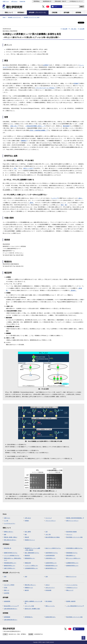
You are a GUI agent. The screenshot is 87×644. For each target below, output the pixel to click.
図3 (66, 205)
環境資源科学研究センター (52, 566)
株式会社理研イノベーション (11, 606)
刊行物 (6, 588)
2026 (5, 577)
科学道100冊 (48, 590)
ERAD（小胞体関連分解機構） (39, 130)
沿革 (46, 532)
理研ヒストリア (70, 590)
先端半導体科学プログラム (52, 553)
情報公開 (27, 537)
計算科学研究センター (51, 558)
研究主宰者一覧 (8, 548)
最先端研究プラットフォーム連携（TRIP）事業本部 (32, 549)
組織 (5, 534)
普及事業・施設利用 (71, 601)
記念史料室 (7, 593)
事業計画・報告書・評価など (11, 537)
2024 (47, 577)
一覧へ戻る (73, 29)
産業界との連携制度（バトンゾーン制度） (33, 602)
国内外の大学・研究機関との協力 (32, 609)
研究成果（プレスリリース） (15, 17)
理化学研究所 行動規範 (71, 532)
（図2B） (31, 203)
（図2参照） (73, 290)
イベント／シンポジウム (72, 585)
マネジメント (69, 534)
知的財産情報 (7, 601)
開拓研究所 (27, 555)
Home (4, 17)
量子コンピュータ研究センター (73, 558)
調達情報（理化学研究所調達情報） (75, 518)
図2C (62, 205)
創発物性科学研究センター (72, 566)
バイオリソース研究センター (31, 566)
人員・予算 (48, 534)
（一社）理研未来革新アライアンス (75, 606)
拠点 (26, 534)
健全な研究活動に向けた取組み (53, 537)
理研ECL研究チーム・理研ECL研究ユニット (13, 559)
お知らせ (47, 585)
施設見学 (27, 590)
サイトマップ (49, 518)
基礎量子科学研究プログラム (11, 553)
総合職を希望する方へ (51, 617)
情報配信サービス (29, 588)
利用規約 (27, 521)
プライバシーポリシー (51, 521)
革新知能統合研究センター (10, 563)
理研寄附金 (37, 1)
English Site (22, 1)
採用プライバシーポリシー (72, 521)
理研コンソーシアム (50, 606)
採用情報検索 (7, 617)
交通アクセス (6, 1)
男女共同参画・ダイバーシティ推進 (74, 537)
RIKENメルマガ (58, 7)
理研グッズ (7, 590)
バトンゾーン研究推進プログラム (12, 555)
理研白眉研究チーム (71, 555)
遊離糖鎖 (24, 141)
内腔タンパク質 (28, 168)
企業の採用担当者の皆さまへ (11, 609)
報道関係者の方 (47, 1)
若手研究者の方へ (29, 617)
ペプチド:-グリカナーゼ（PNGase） (46, 88)
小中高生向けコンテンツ (76, 1)
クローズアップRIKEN (9, 585)
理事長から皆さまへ (9, 532)
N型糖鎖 (77, 83)
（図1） (15, 168)
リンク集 (6, 521)
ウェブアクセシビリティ (10, 523)
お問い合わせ (14, 1)
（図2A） (80, 198)
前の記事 (65, 29)
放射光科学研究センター (51, 568)
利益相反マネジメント (30, 540)
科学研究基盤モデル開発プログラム (74, 548)
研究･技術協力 (49, 601)
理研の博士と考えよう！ (30, 585)
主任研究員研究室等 (50, 555)
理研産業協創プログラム (72, 553)
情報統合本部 (28, 563)
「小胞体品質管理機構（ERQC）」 (35, 126)
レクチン (55, 198)
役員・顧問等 (28, 532)
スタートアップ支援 (29, 606)
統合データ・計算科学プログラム (53, 548)
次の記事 (82, 29)
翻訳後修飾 (67, 126)
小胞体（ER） (14, 126)
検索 (81, 7)
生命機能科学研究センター (72, 563)
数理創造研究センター (30, 558)
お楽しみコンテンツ (50, 588)
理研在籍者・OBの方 (60, 1)
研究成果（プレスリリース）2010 (32, 17)
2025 (26, 577)
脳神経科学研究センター (10, 566)
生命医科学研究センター (51, 563)
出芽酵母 (46, 65)
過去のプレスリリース (71, 577)
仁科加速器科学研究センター (31, 568)
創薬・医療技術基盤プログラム (32, 553)
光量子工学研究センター (10, 568)
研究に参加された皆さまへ (10, 540)
